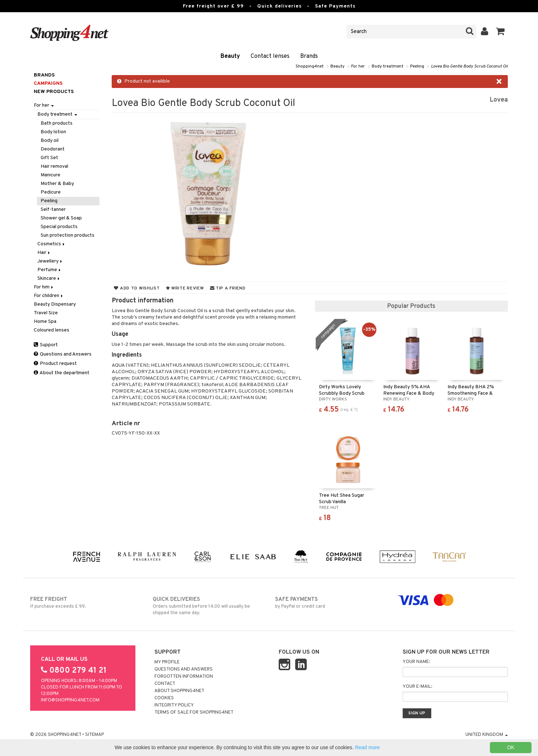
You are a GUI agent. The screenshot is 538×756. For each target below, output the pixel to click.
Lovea (499, 100)
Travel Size (46, 313)
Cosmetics (52, 244)
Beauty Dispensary (55, 304)
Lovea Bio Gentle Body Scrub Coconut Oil (469, 66)
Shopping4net (310, 66)
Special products (59, 227)
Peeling (417, 66)
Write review (185, 288)
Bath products (57, 123)
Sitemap (94, 735)
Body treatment (388, 66)
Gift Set (49, 158)
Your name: (416, 662)
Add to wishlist (137, 288)
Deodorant (53, 149)
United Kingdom (487, 735)
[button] (500, 32)
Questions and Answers (63, 354)
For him (44, 287)
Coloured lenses (52, 330)
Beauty (230, 56)
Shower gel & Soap (61, 218)
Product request (55, 364)
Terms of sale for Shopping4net (194, 713)
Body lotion (53, 132)
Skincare (49, 279)
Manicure (50, 175)
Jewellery (50, 261)
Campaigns (48, 84)
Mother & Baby (57, 184)
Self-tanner (53, 210)
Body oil (50, 141)
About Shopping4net (179, 691)
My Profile (167, 662)
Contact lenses (270, 56)
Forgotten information (184, 677)
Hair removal (54, 166)
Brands (309, 56)
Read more (367, 747)
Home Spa (45, 322)
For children (49, 296)
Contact (165, 684)
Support (46, 345)
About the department (62, 373)
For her (358, 66)
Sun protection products (68, 235)
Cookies (164, 698)
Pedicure (51, 192)
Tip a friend (228, 288)
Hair (44, 253)
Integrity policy (174, 705)
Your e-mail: (417, 687)
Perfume (50, 270)
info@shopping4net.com (70, 700)
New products (54, 92)
